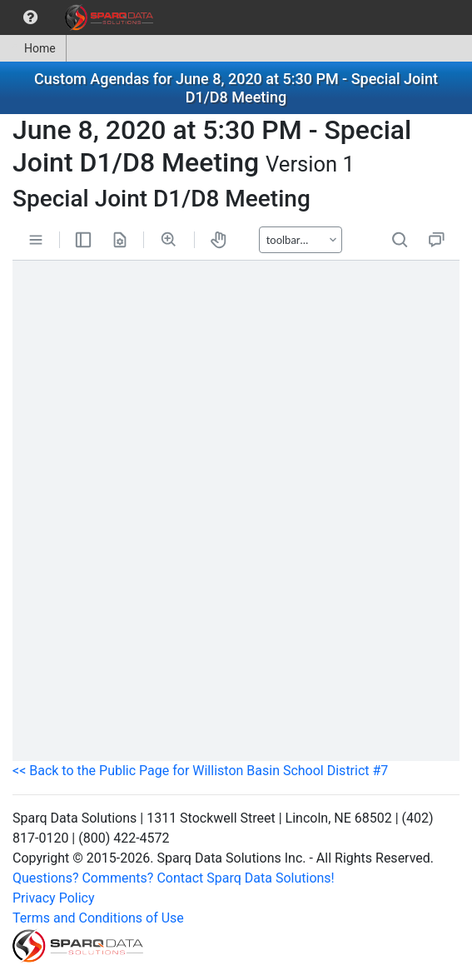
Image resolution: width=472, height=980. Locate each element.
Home (33, 48)
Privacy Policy (54, 898)
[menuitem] (30, 17)
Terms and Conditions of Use (98, 918)
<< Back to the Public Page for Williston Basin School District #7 (200, 771)
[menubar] (81, 17)
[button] (30, 17)
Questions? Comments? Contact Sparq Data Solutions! (174, 878)
